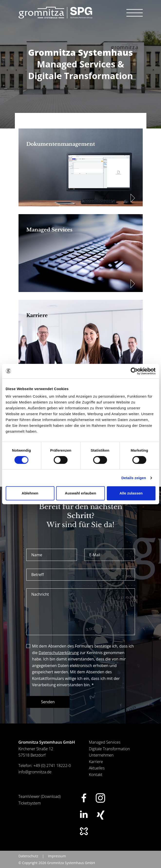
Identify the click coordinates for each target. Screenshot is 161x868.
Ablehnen (30, 493)
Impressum (57, 856)
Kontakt (96, 775)
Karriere (96, 762)
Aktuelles (97, 768)
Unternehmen (101, 755)
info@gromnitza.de (35, 772)
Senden (48, 702)
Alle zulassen (131, 493)
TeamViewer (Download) (40, 796)
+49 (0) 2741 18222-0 (52, 766)
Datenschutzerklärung (59, 653)
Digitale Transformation (109, 749)
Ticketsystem (30, 803)
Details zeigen (134, 478)
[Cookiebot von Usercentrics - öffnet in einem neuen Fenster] (134, 371)
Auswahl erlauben (80, 493)
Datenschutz (28, 856)
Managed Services (105, 742)
